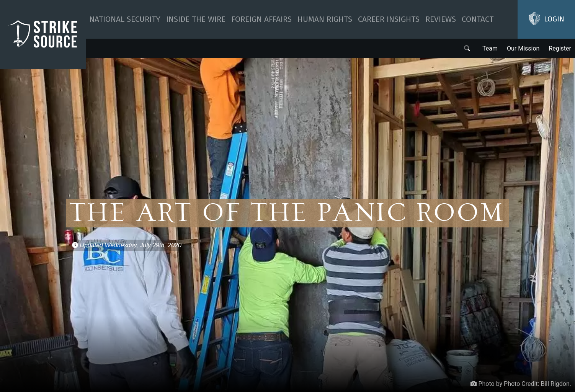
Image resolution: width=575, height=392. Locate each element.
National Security (125, 19)
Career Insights (389, 19)
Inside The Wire (196, 19)
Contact (478, 19)
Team (490, 48)
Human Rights (325, 19)
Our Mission (523, 48)
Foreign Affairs (261, 19)
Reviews (441, 19)
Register (560, 48)
